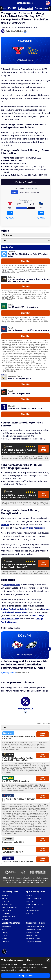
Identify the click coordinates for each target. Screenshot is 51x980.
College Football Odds (34, 898)
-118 (41, 213)
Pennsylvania (6, 927)
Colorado (5, 936)
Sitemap (5, 919)
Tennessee (5, 942)
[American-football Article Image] (25, 645)
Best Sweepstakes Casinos (35, 927)
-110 (10, 213)
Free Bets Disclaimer (8, 916)
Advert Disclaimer (44, 723)
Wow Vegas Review (33, 933)
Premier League (42, 8)
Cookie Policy (6, 913)
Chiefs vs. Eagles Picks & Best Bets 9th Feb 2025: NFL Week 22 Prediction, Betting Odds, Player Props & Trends (24, 665)
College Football (25, 8)
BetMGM (5, 525)
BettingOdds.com (12, 585)
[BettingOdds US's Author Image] (26, 702)
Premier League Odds (33, 910)
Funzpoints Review (32, 936)
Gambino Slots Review (34, 930)
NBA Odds (30, 901)
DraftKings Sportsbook (34, 528)
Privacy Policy (6, 910)
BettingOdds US (15, 31)
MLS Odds (29, 907)
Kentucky (5, 933)
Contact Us (6, 901)
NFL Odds (29, 895)
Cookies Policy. (24, 970)
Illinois (4, 930)
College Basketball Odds (34, 904)
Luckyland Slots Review (34, 942)
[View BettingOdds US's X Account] (25, 31)
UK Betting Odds (7, 904)
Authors (4, 898)
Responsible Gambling (9, 907)
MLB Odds (29, 913)
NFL (9, 8)
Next (49, 649)
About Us (5, 895)
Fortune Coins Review (33, 939)
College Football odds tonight (15, 609)
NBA (14, 8)
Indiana (4, 939)
